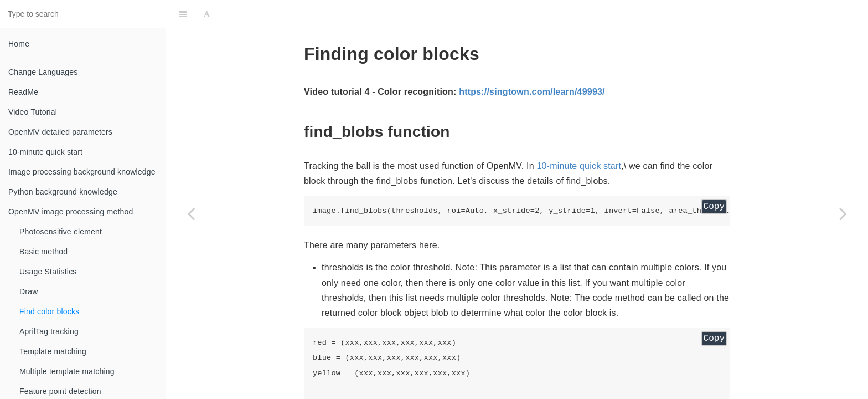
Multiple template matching (67, 371)
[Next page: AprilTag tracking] (843, 213)
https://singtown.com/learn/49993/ (532, 92)
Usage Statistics (48, 272)
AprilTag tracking (49, 331)
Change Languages (43, 72)
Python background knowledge (63, 192)
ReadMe (23, 92)
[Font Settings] (207, 14)
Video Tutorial (33, 112)
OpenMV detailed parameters (60, 132)
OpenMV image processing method (71, 212)
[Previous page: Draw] (191, 213)
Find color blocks (49, 311)
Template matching (53, 351)
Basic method (43, 252)
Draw (29, 291)
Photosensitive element (61, 232)
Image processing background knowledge (82, 172)
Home (19, 44)
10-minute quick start (45, 152)
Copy (714, 207)
